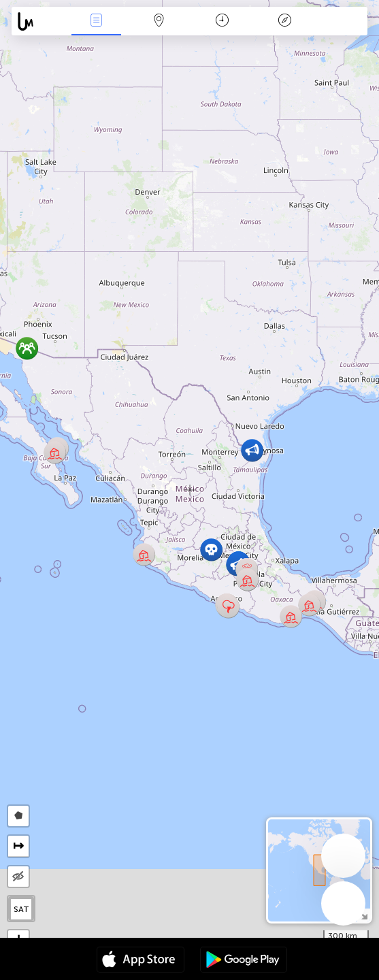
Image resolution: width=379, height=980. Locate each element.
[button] (228, 607)
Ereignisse (96, 21)
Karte (159, 21)
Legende (285, 21)
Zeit (222, 21)
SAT (21, 909)
